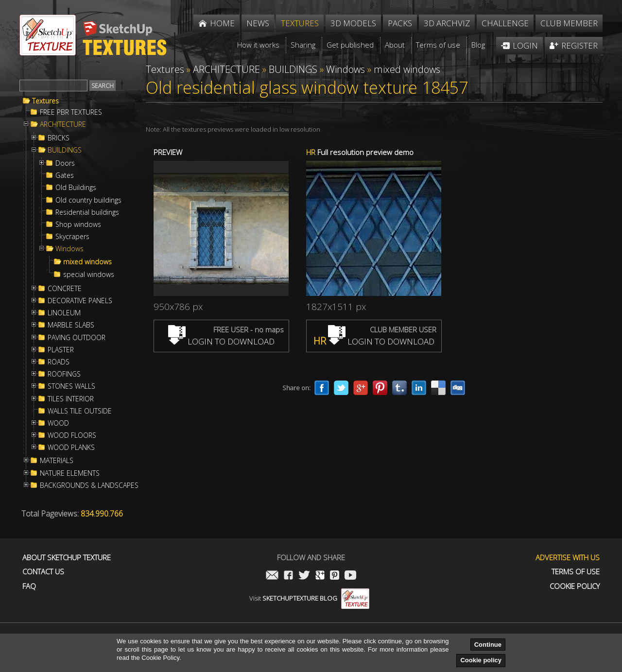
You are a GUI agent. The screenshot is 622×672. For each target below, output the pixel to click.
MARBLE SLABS (71, 325)
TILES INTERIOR (71, 399)
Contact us (43, 572)
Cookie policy (481, 660)
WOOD (58, 423)
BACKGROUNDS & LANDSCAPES (89, 485)
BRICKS (59, 138)
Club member (569, 23)
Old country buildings (88, 200)
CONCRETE (65, 289)
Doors (65, 163)
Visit (309, 598)
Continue (488, 645)
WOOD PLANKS (71, 448)
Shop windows (78, 224)
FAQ (29, 586)
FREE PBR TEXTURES (71, 112)
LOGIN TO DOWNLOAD (221, 341)
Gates (65, 175)
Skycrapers (72, 237)
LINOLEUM (64, 313)
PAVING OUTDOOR (77, 338)
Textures (45, 101)
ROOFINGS (64, 374)
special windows (89, 275)
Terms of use (576, 572)
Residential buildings (87, 212)
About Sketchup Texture (67, 558)
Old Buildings (76, 188)
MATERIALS (57, 461)
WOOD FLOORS (72, 435)
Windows (69, 249)
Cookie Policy (575, 586)
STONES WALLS (71, 386)
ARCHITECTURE (63, 124)
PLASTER (61, 350)
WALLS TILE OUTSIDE (80, 411)
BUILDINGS (65, 150)
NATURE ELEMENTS (70, 473)
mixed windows (87, 262)
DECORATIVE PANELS (80, 301)
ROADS (59, 362)
